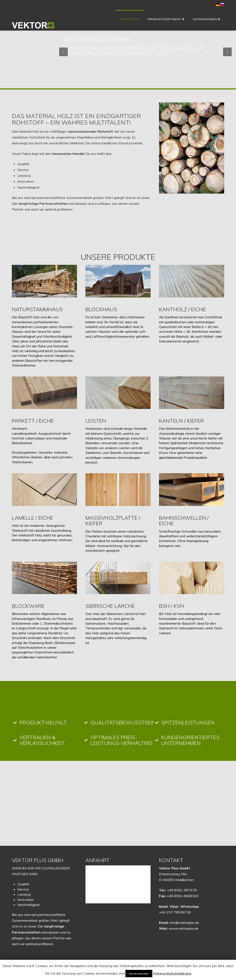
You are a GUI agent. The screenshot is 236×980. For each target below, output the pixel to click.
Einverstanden (139, 974)
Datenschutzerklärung (172, 973)
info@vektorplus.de (184, 923)
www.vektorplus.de (184, 928)
